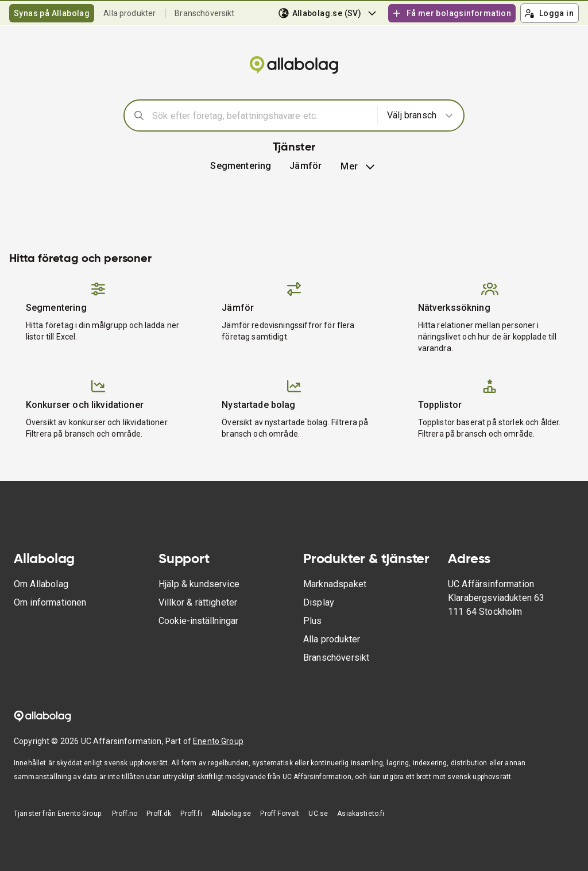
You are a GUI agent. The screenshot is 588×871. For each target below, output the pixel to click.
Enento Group (218, 741)
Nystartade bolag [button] (258, 405)
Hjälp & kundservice (199, 584)
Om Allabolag (41, 584)
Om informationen (50, 602)
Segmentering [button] (241, 166)
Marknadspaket (335, 584)
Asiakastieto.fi (361, 814)
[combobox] (261, 115)
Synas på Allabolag (52, 13)
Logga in (549, 13)
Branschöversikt (204, 13)
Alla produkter (129, 13)
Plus (313, 621)
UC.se (318, 814)
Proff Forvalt (280, 814)
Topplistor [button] (440, 405)
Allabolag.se (231, 814)
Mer (359, 167)
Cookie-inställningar (198, 621)
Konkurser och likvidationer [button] (85, 405)
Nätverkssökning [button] (454, 308)
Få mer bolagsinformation (451, 13)
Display (319, 602)
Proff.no (125, 814)
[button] (305, 166)
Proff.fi (191, 814)
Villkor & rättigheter (198, 602)
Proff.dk (159, 814)
